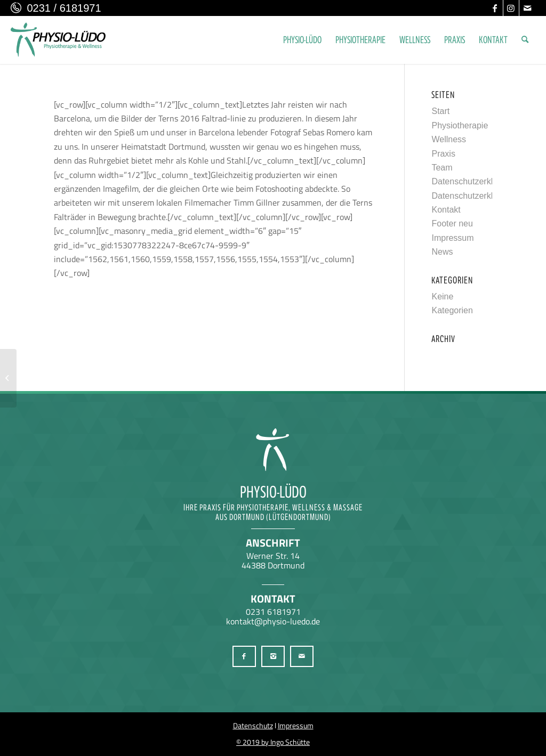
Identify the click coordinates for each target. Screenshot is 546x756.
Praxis (443, 154)
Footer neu (452, 223)
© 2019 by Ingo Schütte (273, 742)
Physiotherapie (460, 125)
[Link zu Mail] (527, 8)
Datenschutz (253, 725)
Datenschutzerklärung (473, 181)
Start (440, 111)
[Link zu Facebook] (495, 8)
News (442, 252)
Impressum (452, 238)
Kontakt (446, 210)
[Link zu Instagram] (511, 8)
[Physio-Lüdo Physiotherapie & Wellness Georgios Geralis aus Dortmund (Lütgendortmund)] (58, 40)
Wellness (449, 139)
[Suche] (525, 40)
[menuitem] (302, 40)
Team (442, 168)
